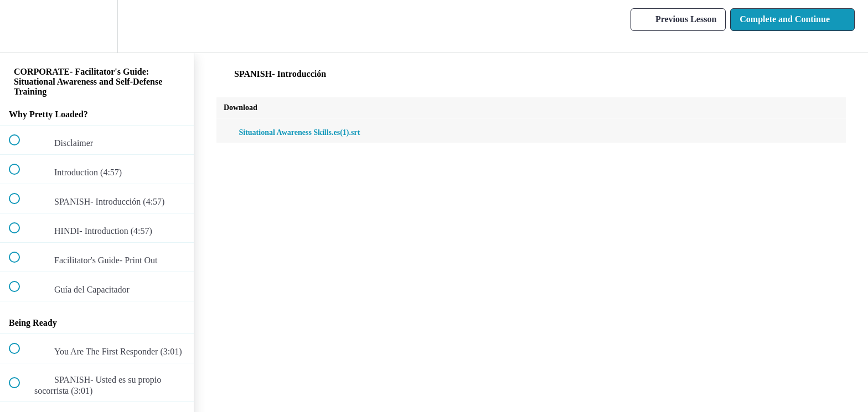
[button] (20, 26)
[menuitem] (97, 26)
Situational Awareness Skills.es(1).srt (292, 132)
